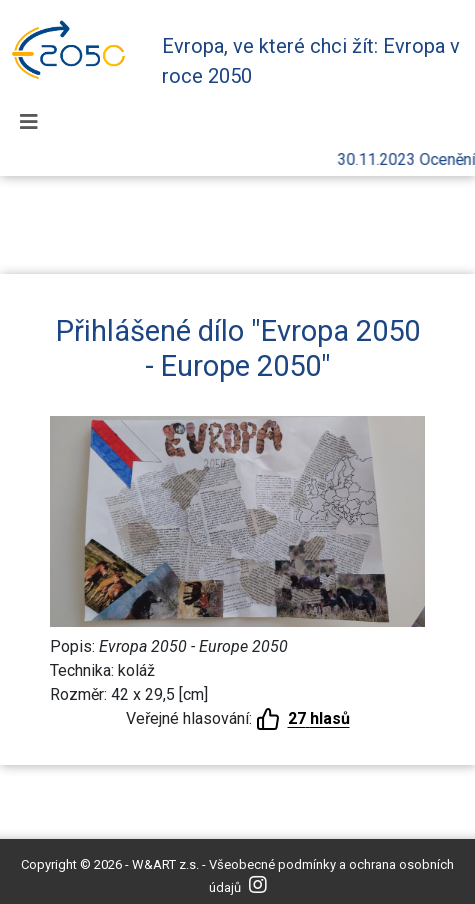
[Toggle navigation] (29, 122)
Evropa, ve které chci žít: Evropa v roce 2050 (311, 61)
